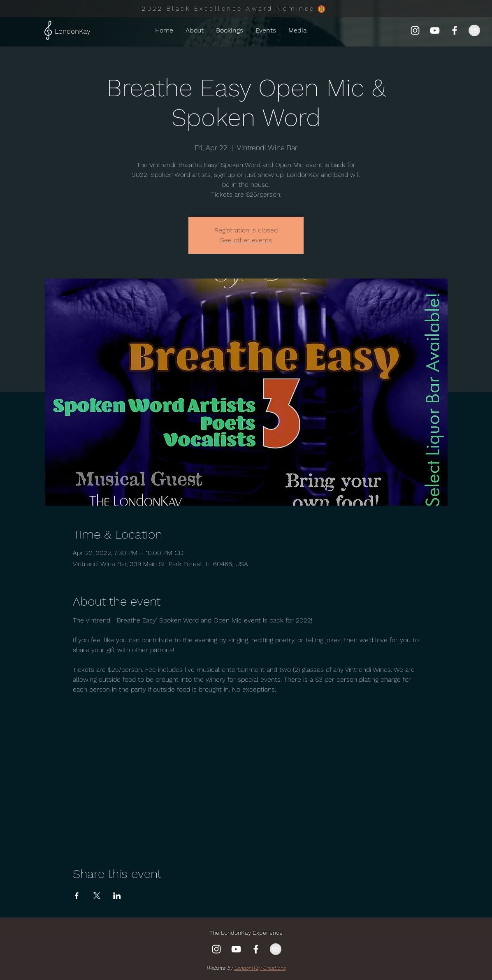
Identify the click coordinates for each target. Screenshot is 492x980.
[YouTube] (435, 30)
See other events (246, 240)
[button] (266, 30)
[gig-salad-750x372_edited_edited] (474, 30)
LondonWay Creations (260, 968)
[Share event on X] (97, 896)
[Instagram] (415, 30)
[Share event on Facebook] (77, 896)
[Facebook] (455, 30)
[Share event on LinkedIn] (117, 896)
